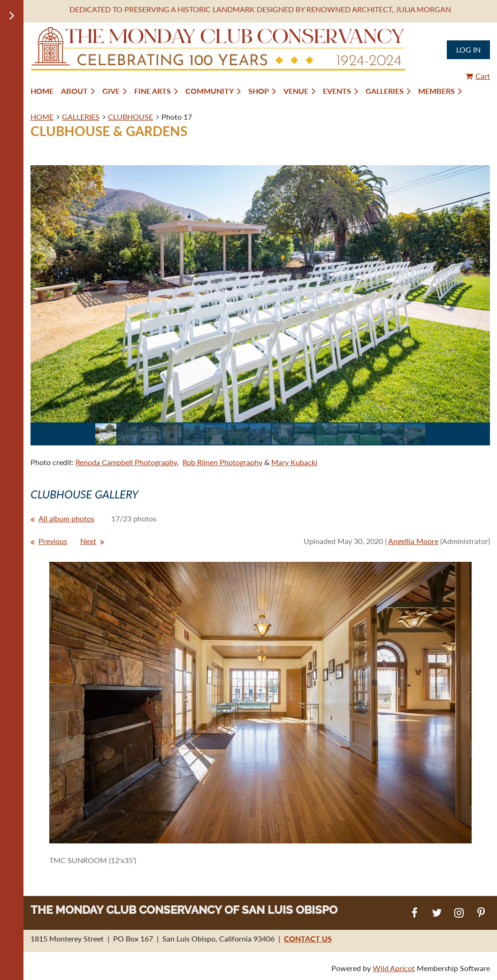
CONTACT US (308, 938)
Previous (53, 541)
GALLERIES (81, 117)
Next (88, 541)
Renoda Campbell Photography (126, 462)
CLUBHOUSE (130, 117)
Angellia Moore (413, 541)
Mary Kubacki (294, 462)
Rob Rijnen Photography (222, 462)
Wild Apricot (394, 968)
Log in (468, 50)
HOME (42, 117)
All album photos (66, 518)
